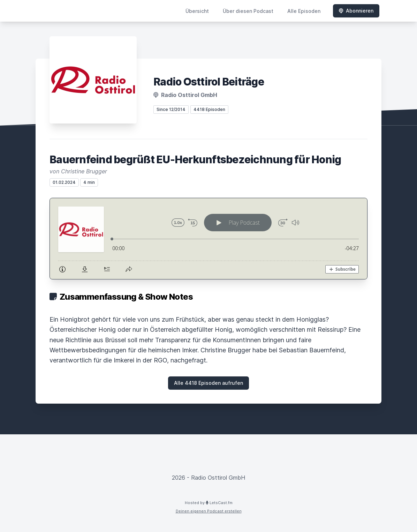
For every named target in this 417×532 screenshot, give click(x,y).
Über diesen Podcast (248, 11)
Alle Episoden (304, 11)
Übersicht (197, 11)
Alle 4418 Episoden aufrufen (208, 383)
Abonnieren (356, 11)
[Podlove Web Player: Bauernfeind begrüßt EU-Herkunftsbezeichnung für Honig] (208, 239)
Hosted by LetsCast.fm (209, 503)
